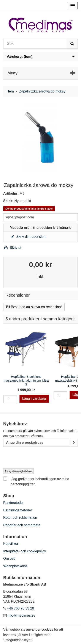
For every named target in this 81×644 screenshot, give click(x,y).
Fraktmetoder (13, 503)
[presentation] (36, 458)
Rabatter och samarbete (22, 525)
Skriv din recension (28, 237)
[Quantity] (10, 399)
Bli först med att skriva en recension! (34, 307)
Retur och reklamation (20, 518)
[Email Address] (37, 443)
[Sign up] (74, 443)
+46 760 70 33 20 (20, 608)
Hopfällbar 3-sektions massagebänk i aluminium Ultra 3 (26, 380)
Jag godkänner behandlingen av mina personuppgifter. (36, 481)
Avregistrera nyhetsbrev (18, 471)
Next (73, 358)
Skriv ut (12, 248)
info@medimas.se (21, 615)
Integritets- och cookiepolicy (25, 551)
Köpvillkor (11, 544)
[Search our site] (35, 44)
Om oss (9, 559)
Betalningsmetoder (18, 510)
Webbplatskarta (15, 566)
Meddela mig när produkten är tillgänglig (40, 228)
